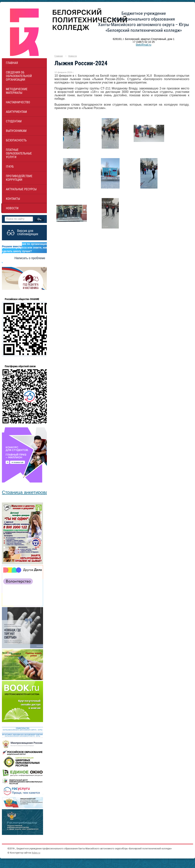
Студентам (14, 121)
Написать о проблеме (30, 258)
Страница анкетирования (29, 492)
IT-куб (10, 167)
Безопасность (16, 140)
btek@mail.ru (143, 45)
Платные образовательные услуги (19, 153)
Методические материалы (17, 91)
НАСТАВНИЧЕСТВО (18, 102)
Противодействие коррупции (19, 178)
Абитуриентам (16, 112)
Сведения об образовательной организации (19, 76)
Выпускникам (16, 131)
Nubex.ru (36, 853)
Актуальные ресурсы (21, 189)
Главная (12, 63)
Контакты (13, 199)
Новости (12, 208)
